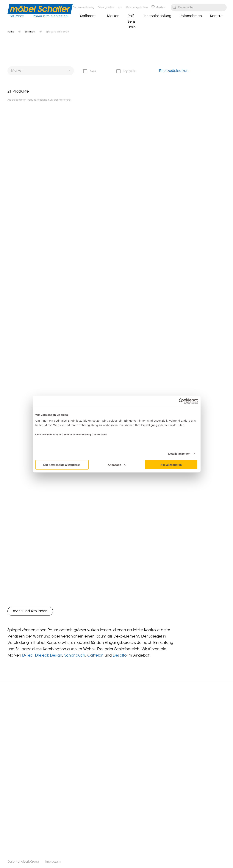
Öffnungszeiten (106, 7)
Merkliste (158, 7)
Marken (113, 16)
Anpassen (117, 465)
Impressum (100, 435)
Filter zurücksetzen (174, 71)
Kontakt (216, 16)
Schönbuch (75, 655)
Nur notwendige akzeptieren (62, 465)
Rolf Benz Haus (132, 22)
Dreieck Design (49, 655)
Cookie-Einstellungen (49, 435)
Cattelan (95, 655)
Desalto (120, 655)
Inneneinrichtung (157, 16)
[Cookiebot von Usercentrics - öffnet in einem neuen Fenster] (181, 401)
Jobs (120, 7)
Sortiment (88, 16)
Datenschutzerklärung (77, 435)
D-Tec (28, 655)
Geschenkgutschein (137, 7)
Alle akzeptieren (171, 465)
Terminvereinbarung (83, 7)
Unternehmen (191, 16)
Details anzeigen (179, 453)
